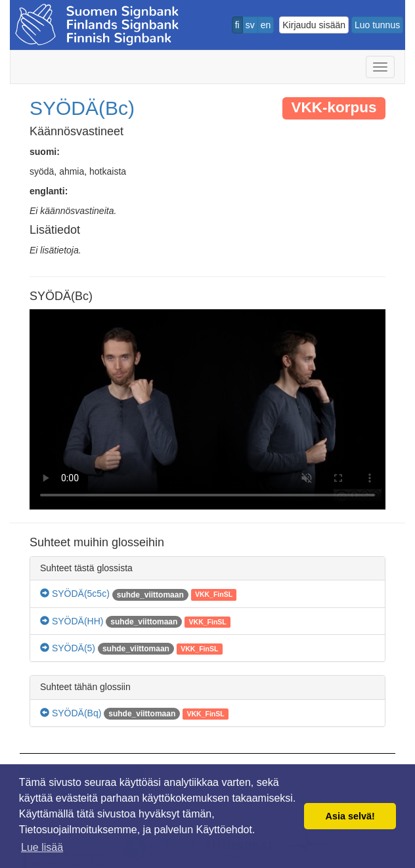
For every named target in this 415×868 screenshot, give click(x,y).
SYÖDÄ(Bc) (82, 108)
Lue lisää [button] (42, 847)
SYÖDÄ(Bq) (71, 713)
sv (250, 25)
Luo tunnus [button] (377, 25)
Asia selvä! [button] (350, 816)
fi (237, 25)
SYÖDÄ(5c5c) (75, 594)
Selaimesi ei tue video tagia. (207, 409)
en (266, 25)
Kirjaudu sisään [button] (314, 25)
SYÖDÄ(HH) (72, 621)
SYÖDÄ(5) (68, 648)
